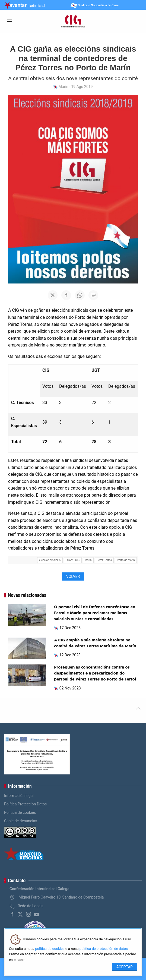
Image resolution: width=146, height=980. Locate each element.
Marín (88, 560)
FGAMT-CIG (73, 560)
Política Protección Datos (25, 804)
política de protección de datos (104, 949)
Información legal (19, 796)
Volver (73, 576)
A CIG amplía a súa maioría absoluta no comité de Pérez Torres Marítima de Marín (95, 643)
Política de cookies (20, 812)
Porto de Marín (126, 560)
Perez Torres (104, 560)
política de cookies (50, 949)
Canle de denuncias (21, 821)
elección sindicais (50, 560)
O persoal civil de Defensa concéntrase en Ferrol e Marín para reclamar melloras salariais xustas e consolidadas (95, 613)
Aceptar (124, 967)
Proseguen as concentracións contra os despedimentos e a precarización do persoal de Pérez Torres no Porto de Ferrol (95, 674)
